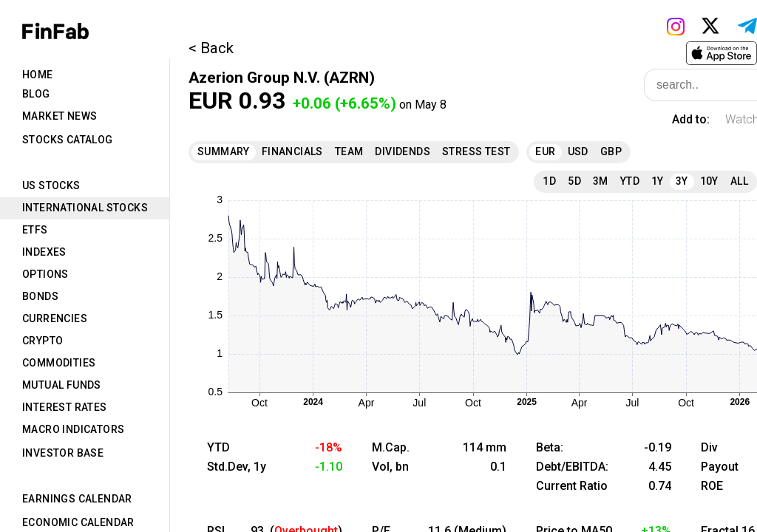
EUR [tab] (545, 151)
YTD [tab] (630, 181)
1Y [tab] (658, 181)
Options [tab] (45, 274)
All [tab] (739, 181)
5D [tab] (574, 181)
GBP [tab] (611, 151)
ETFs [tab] (35, 230)
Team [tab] (349, 151)
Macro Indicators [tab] (73, 429)
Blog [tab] (36, 94)
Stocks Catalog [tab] (68, 140)
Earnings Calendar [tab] (77, 499)
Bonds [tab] (40, 296)
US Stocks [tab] (51, 185)
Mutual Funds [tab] (62, 385)
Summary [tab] (224, 151)
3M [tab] (601, 181)
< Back (211, 48)
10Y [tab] (709, 181)
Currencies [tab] (55, 318)
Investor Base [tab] (63, 453)
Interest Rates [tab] (65, 407)
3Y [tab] (682, 181)
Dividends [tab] (403, 151)
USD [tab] (578, 151)
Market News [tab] (60, 116)
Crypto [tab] (43, 341)
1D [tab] (549, 181)
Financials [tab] (292, 151)
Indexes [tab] (44, 252)
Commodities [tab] (59, 363)
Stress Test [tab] (476, 151)
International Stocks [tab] (85, 208)
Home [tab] (38, 75)
